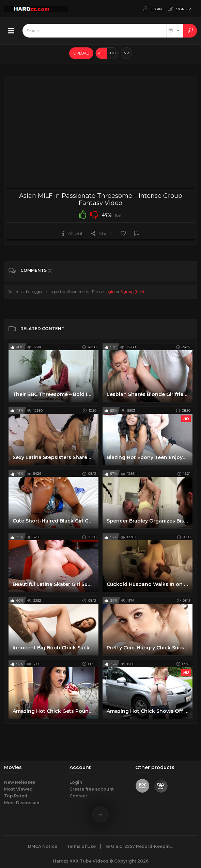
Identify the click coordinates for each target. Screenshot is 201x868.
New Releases (20, 782)
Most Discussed (22, 803)
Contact (78, 796)
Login (110, 292)
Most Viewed (18, 789)
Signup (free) (132, 292)
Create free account (92, 789)
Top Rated (16, 796)
